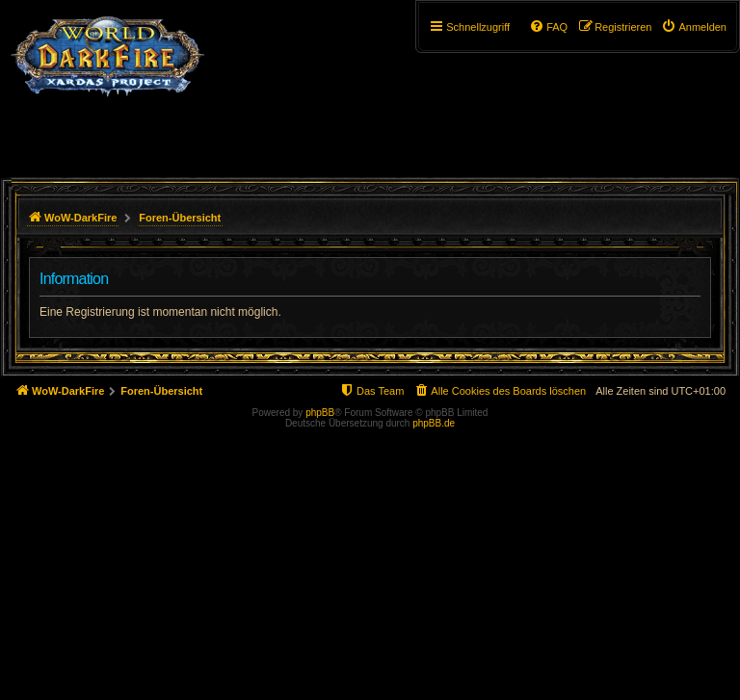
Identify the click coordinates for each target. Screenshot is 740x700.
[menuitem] (694, 27)
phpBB (320, 413)
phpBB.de (434, 423)
